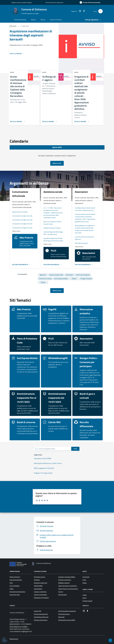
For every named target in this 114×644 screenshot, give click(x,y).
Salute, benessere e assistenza (67, 586)
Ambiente (37, 580)
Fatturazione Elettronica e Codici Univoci (48, 463)
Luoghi (85, 595)
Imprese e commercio (65, 580)
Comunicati (86, 577)
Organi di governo (15, 577)
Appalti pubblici (38, 586)
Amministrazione (20, 20)
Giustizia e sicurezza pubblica (67, 577)
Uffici (11, 583)
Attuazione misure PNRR (43, 458)
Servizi (43, 20)
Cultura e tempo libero (40, 595)
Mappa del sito (14, 639)
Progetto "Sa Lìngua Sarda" (43, 473)
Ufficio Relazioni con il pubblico (19, 627)
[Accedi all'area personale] (90, 2)
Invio (75, 449)
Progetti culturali (87, 601)
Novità (33, 20)
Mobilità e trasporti (64, 583)
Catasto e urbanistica (40, 592)
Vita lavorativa (63, 595)
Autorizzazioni (38, 589)
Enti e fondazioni (15, 586)
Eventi (85, 598)
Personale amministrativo (17, 592)
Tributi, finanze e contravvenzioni (68, 589)
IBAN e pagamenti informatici (44, 468)
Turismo (61, 592)
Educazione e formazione (41, 598)
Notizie (85, 583)
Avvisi (84, 580)
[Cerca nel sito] (100, 11)
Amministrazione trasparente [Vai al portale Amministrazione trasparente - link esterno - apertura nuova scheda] (54, 2)
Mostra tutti (57, 163)
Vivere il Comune (56, 20)
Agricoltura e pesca (40, 577)
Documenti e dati (15, 595)
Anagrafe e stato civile (41, 583)
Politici (12, 589)
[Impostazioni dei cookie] (5, 640)
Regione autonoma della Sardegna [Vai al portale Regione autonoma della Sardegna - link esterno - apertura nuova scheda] (22, 2)
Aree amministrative (16, 580)
